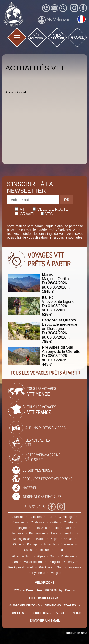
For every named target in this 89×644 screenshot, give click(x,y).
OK (67, 200)
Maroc (40, 539)
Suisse (29, 550)
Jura (15, 562)
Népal (54, 539)
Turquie (60, 550)
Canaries (18, 522)
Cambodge (66, 517)
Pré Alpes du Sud (51, 567)
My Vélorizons (55, 20)
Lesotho (69, 533)
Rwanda (50, 544)
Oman (68, 539)
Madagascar (22, 539)
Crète (54, 522)
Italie (68, 528)
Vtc (47, 214)
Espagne (21, 528)
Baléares (35, 517)
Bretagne (68, 556)
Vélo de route (50, 209)
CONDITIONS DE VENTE (49, 613)
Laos (54, 533)
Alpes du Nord (22, 556)
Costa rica (37, 522)
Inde (56, 528)
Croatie (68, 522)
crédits (17, 613)
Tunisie (44, 550)
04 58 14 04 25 (48, 598)
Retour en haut (77, 633)
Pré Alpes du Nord (21, 567)
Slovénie (67, 544)
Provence (75, 567)
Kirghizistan (37, 533)
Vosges (56, 573)
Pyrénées (38, 573)
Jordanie (17, 533)
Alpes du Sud (46, 556)
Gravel (25, 214)
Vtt (21, 209)
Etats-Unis (40, 528)
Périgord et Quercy (61, 562)
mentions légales (61, 605)
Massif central (33, 562)
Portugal (33, 544)
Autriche (18, 517)
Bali (50, 517)
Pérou (17, 544)
